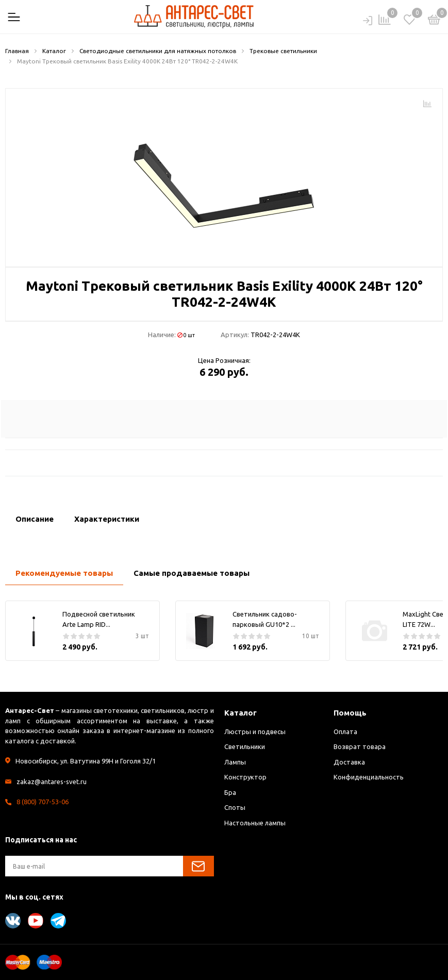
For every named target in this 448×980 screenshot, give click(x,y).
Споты (235, 807)
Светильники (245, 746)
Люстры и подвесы (255, 732)
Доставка (349, 762)
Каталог (240, 713)
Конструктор (245, 777)
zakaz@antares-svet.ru (52, 782)
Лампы (235, 762)
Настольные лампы (255, 823)
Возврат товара (360, 746)
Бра (230, 792)
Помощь (350, 713)
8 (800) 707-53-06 (43, 802)
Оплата (345, 732)
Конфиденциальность (369, 777)
